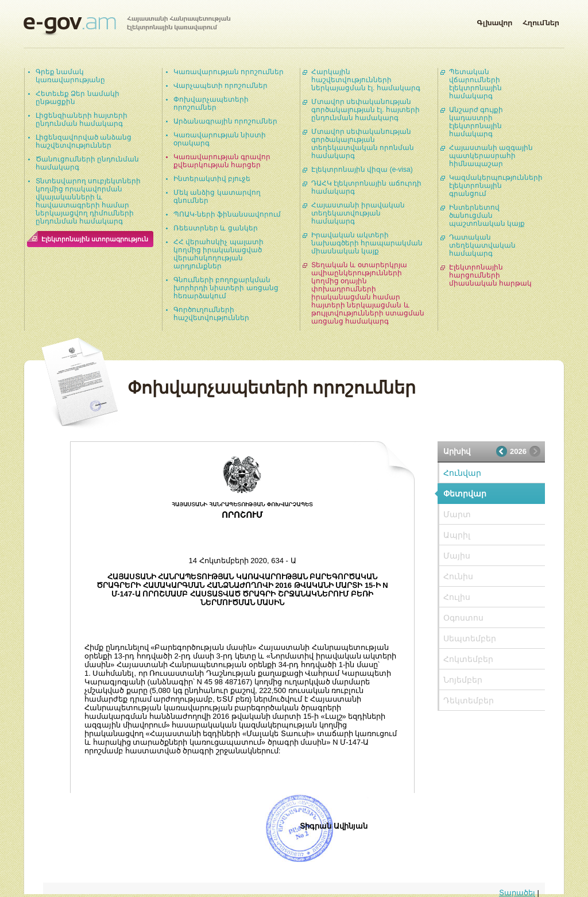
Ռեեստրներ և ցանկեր (216, 228)
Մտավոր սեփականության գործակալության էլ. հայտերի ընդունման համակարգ (365, 110)
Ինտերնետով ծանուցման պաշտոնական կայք (487, 215)
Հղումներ (541, 21)
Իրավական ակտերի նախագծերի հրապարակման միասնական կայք (367, 243)
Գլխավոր (494, 21)
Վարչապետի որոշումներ (220, 86)
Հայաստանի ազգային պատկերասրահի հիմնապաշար (491, 156)
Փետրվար (465, 494)
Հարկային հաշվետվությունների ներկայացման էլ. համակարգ (366, 80)
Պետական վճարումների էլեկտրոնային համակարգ (475, 84)
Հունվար (462, 473)
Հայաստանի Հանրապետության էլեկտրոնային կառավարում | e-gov (127, 26)
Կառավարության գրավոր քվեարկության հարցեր (222, 161)
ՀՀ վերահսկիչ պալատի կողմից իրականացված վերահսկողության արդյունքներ (218, 254)
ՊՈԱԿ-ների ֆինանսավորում (227, 214)
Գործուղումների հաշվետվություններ (211, 314)
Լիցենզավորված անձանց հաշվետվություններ (84, 141)
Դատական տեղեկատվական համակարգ (482, 245)
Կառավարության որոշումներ (229, 72)
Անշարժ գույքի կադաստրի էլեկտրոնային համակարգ (476, 122)
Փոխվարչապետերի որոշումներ (211, 103)
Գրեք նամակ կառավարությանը (70, 76)
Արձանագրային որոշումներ (225, 121)
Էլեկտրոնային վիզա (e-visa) (362, 170)
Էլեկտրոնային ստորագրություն (95, 239)
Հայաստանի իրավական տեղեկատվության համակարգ (358, 213)
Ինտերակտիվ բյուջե (212, 179)
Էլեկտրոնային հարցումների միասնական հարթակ (490, 275)
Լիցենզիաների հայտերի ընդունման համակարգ (82, 120)
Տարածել (517, 893)
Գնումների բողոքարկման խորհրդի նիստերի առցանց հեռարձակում (226, 288)
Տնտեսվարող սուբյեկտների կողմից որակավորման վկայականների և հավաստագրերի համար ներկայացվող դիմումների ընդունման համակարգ (88, 201)
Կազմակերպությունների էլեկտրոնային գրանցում (496, 186)
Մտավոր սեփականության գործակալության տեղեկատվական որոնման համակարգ (363, 144)
